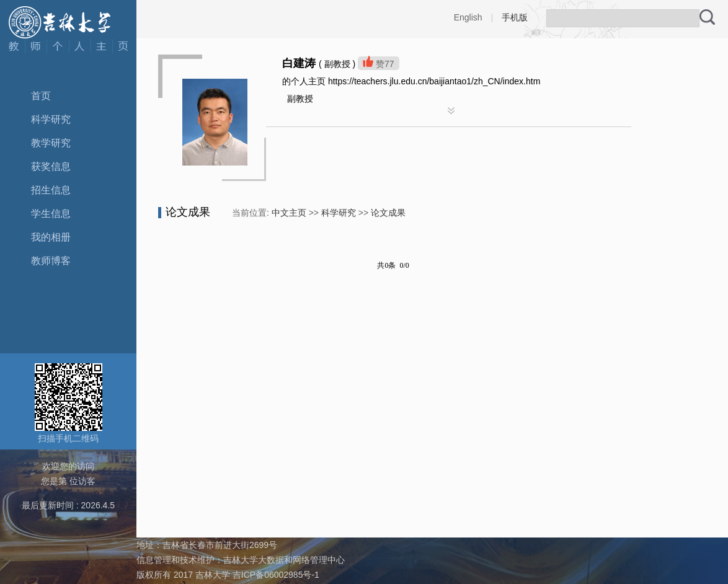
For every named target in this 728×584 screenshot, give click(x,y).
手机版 (515, 17)
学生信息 (51, 214)
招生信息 (51, 190)
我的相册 (51, 237)
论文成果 (388, 213)
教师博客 (51, 261)
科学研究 (51, 119)
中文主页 (289, 213)
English (468, 17)
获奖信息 (51, 166)
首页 (41, 96)
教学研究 (51, 143)
